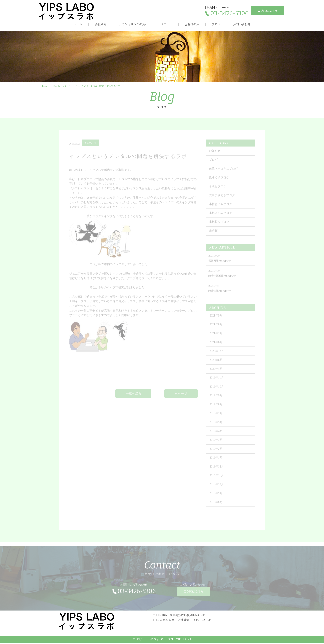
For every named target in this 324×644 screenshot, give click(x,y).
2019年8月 (216, 407)
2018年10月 (217, 486)
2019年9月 (216, 398)
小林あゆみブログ (221, 206)
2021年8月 (216, 327)
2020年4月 (216, 371)
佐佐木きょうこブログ (224, 171)
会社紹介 (101, 24)
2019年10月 (217, 389)
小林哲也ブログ (219, 224)
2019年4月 (216, 433)
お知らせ (215, 153)
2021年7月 (216, 335)
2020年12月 (217, 353)
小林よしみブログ (221, 215)
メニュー (166, 24)
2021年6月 (216, 344)
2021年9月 (216, 318)
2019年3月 (216, 442)
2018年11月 (217, 478)
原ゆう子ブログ (219, 180)
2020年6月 (216, 362)
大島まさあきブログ (222, 197)
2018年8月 (216, 504)
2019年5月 (216, 424)
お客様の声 (192, 24)
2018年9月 (216, 495)
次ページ (181, 395)
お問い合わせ (242, 24)
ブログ (216, 24)
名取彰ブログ (218, 189)
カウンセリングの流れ (133, 24)
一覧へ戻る (133, 395)
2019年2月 (216, 451)
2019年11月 (217, 380)
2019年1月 (216, 460)
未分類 (213, 233)
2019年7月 (216, 415)
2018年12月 (217, 469)
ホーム (78, 24)
